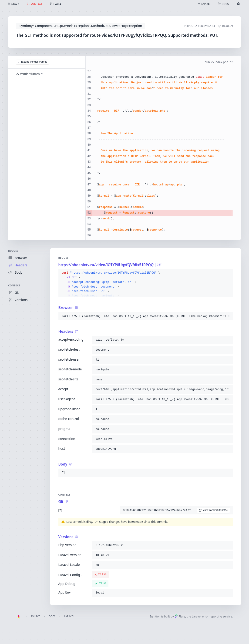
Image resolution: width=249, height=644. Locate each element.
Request (14, 251)
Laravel (69, 616)
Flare (180, 616)
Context (14, 286)
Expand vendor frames (32, 62)
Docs (52, 616)
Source (35, 616)
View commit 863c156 (213, 510)
